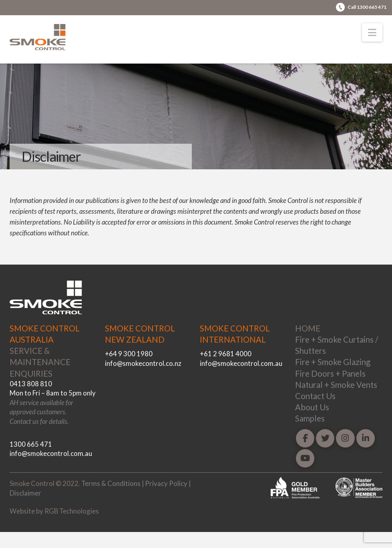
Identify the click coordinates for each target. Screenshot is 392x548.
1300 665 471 (31, 444)
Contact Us (315, 396)
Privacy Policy (166, 483)
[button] (372, 32)
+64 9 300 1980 (129, 354)
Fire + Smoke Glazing (333, 362)
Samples (310, 418)
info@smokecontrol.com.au (51, 453)
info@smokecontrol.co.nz (143, 363)
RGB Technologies (72, 511)
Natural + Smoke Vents (336, 385)
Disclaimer (25, 493)
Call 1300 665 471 (367, 7)
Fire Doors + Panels (330, 373)
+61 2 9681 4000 (226, 354)
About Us (312, 407)
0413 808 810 (31, 384)
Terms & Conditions (111, 483)
